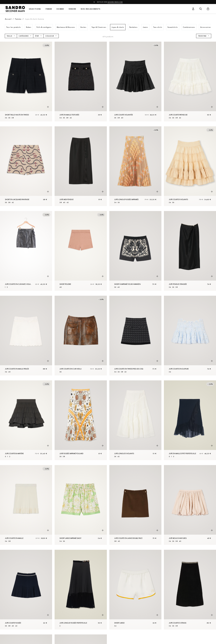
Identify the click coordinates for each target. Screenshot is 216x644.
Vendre (72, 9)
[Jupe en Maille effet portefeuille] (190, 420)
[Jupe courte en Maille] (26, 505)
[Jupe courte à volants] (190, 166)
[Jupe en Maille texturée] (81, 82)
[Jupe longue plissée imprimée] (135, 166)
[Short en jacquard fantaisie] (26, 166)
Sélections (35, 9)
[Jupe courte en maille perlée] (26, 336)
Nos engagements (91, 9)
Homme (60, 9)
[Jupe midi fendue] (81, 166)
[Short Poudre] (81, 251)
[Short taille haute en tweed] (26, 82)
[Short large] (135, 590)
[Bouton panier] (208, 9)
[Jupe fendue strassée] (190, 251)
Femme (49, 9)
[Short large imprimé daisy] (81, 505)
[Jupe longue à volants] (135, 420)
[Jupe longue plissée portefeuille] (81, 590)
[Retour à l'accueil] (15, 9)
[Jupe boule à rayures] (190, 505)
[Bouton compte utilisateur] (193, 9)
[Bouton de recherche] (201, 9)
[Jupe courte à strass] (190, 590)
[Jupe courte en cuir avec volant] (26, 251)
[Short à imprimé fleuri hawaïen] (135, 251)
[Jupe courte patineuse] (190, 82)
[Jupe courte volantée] (135, 82)
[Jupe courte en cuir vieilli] (81, 336)
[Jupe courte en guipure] (190, 336)
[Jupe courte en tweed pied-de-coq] (135, 336)
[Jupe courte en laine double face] (135, 505)
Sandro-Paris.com (115, 2)
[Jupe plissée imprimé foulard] (81, 420)
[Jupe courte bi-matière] (26, 420)
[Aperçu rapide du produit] (48, 107)
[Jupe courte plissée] (26, 590)
